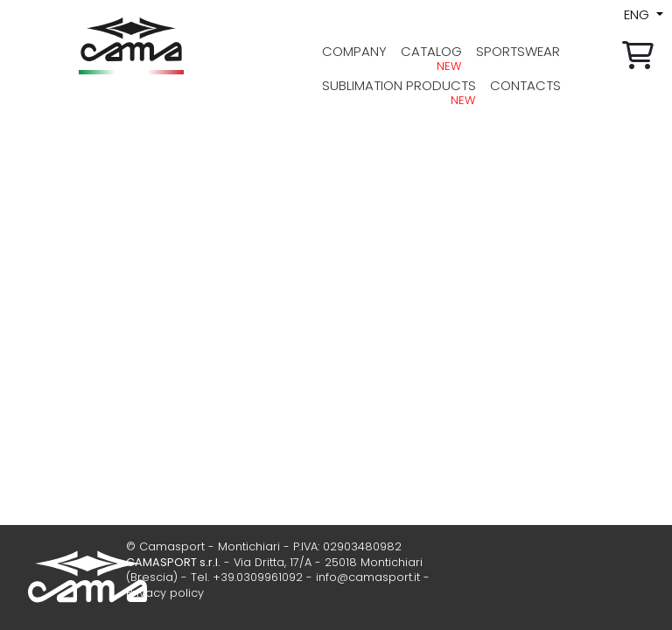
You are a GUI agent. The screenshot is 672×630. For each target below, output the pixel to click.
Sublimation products (399, 85)
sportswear (518, 51)
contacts (525, 85)
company (354, 51)
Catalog (431, 51)
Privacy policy (165, 593)
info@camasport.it (368, 577)
